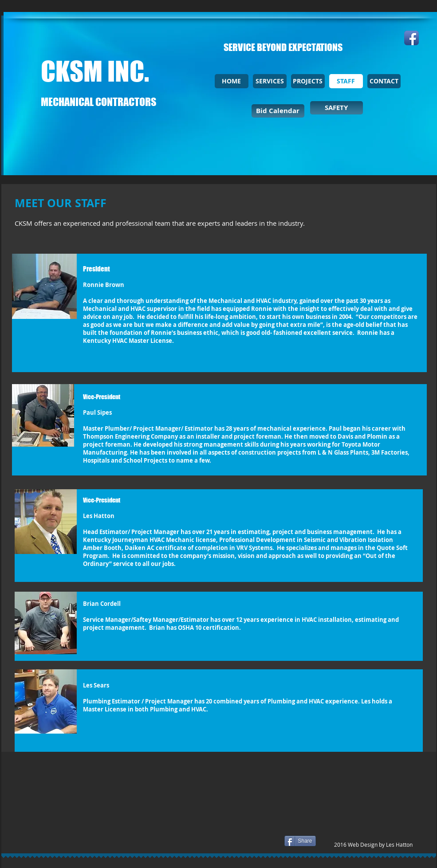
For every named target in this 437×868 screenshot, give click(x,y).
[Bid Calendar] (278, 111)
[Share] (300, 841)
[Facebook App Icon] (411, 38)
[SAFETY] (337, 108)
